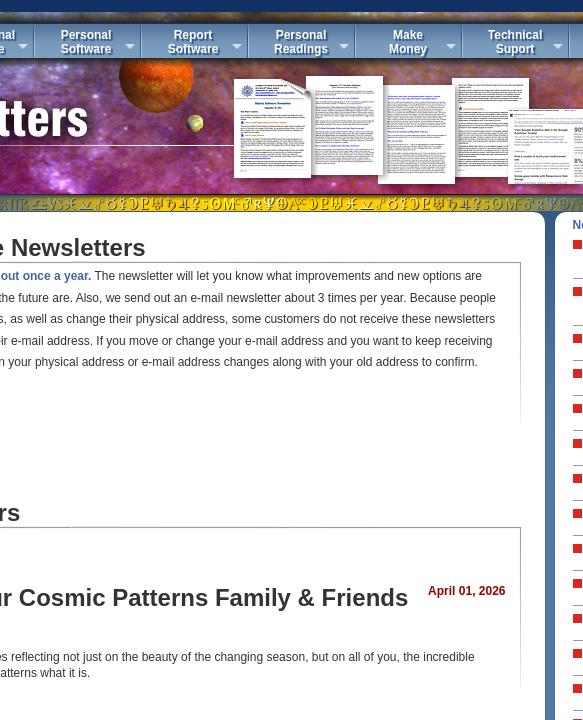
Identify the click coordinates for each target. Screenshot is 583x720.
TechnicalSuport (515, 42)
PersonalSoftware (86, 42)
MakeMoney (408, 42)
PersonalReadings (301, 42)
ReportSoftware (193, 42)
